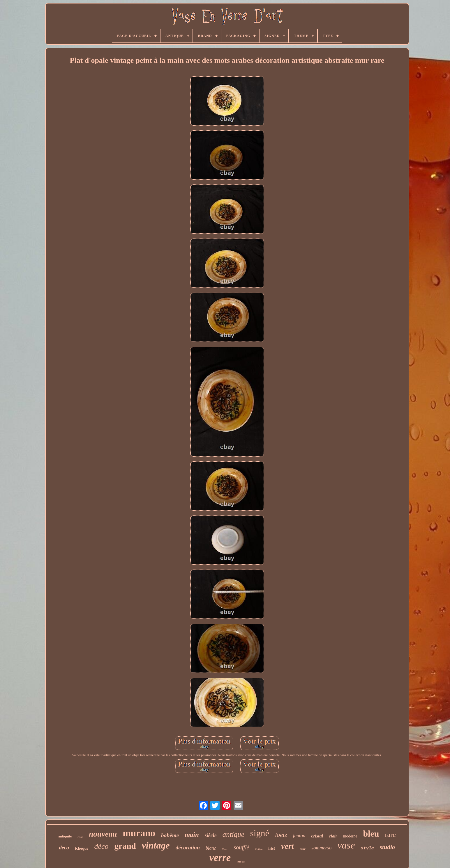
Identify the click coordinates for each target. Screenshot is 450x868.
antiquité (65, 836)
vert (287, 846)
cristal (317, 836)
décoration (188, 847)
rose (80, 837)
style (367, 848)
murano (139, 833)
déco (101, 846)
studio (388, 847)
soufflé (241, 847)
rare (390, 835)
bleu (371, 834)
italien (259, 849)
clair (333, 836)
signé (260, 833)
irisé (272, 848)
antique (233, 834)
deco (64, 848)
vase (346, 845)
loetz (281, 835)
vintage (156, 845)
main (192, 835)
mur (303, 849)
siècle (211, 835)
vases (241, 861)
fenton (299, 836)
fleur (225, 849)
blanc (211, 848)
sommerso (321, 848)
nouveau (103, 834)
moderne (350, 836)
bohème (170, 835)
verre (220, 858)
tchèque (82, 848)
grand (125, 846)
